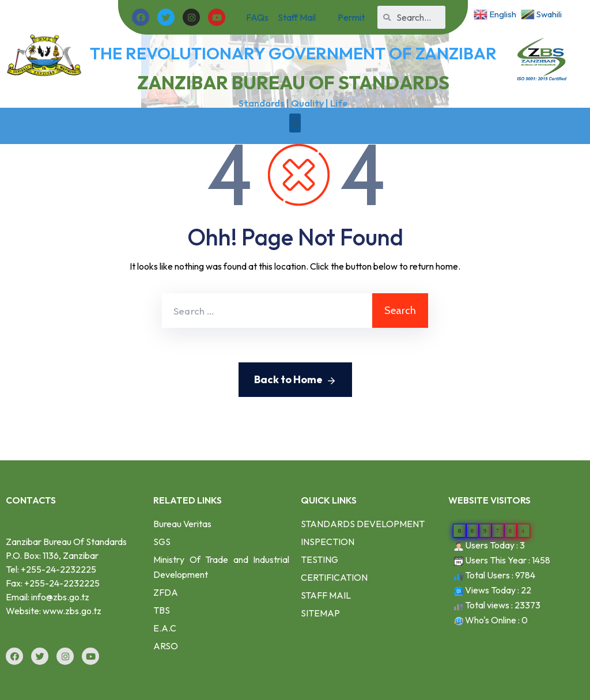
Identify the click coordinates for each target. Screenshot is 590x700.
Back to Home (295, 380)
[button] (295, 123)
